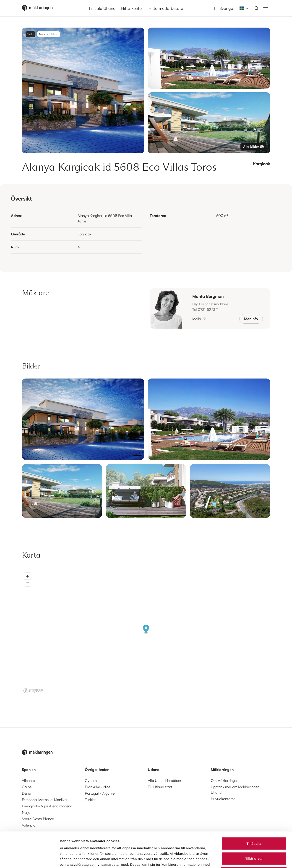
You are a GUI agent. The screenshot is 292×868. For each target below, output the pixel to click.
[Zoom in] (27, 576)
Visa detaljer (248, 859)
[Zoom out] (27, 583)
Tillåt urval (254, 823)
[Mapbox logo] (33, 691)
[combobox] (242, 8)
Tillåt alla (254, 808)
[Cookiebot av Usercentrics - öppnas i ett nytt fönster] (30, 859)
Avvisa (254, 838)
